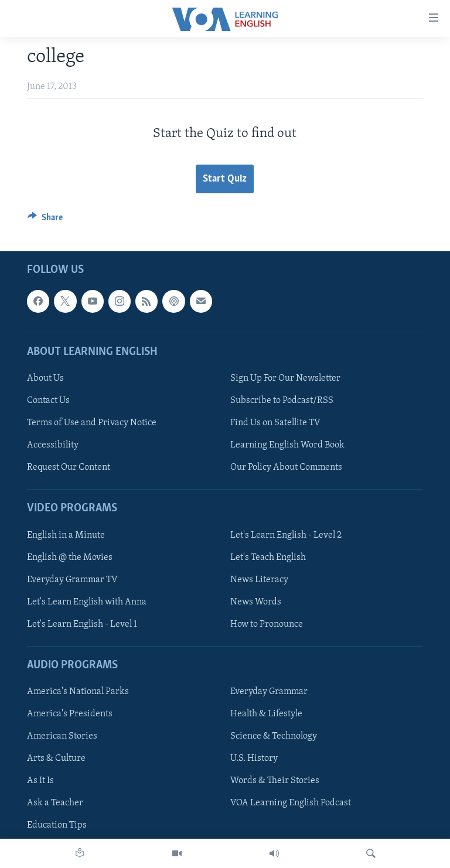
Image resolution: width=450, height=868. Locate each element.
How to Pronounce (267, 624)
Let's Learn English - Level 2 (286, 535)
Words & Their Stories (275, 781)
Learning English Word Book (287, 445)
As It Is (40, 781)
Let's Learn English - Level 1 (82, 624)
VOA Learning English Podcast (291, 803)
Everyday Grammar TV (72, 579)
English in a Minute (66, 535)
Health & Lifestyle (266, 714)
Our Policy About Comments (286, 467)
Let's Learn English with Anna (87, 602)
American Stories (62, 736)
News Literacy (259, 579)
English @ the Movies (70, 557)
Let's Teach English (268, 557)
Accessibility (53, 445)
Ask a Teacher (55, 803)
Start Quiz (225, 179)
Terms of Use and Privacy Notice (92, 423)
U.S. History (254, 758)
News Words (256, 602)
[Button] (45, 220)
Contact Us (48, 401)
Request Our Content (69, 467)
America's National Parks (78, 692)
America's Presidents (70, 714)
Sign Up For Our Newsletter (285, 378)
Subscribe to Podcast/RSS (282, 401)
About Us (45, 378)
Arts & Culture (56, 758)
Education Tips (57, 825)
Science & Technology (274, 736)
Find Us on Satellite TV (275, 423)
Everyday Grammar (269, 692)
